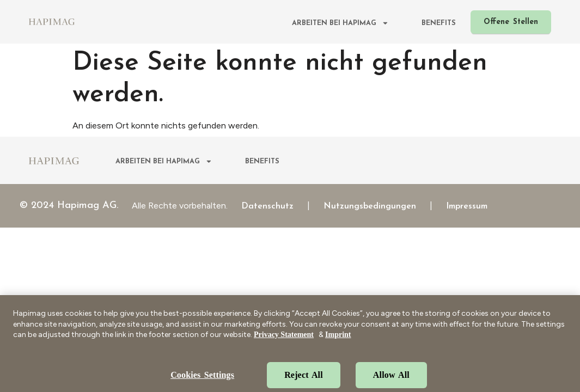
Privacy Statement (284, 342)
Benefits (439, 23)
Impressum (467, 206)
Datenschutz (267, 206)
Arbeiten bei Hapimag (340, 23)
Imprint (338, 342)
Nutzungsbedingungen (370, 206)
